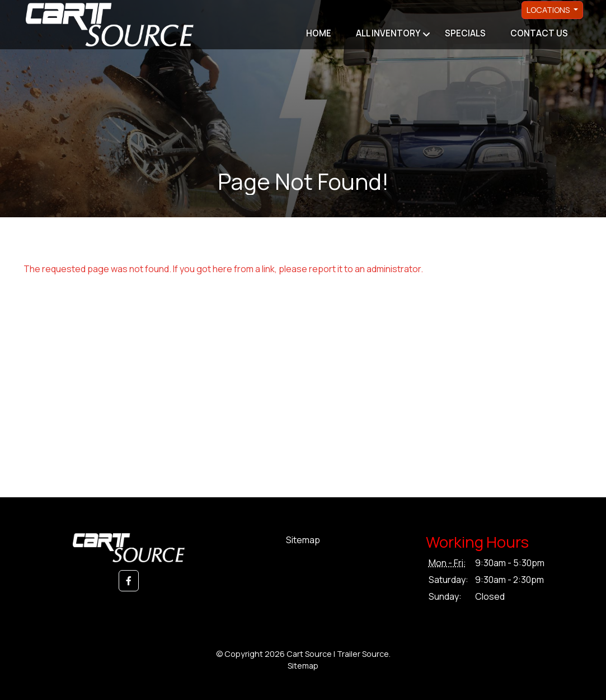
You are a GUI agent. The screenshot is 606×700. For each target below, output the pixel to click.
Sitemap (303, 540)
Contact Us (539, 33)
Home (319, 33)
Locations (549, 10)
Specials (465, 33)
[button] (129, 581)
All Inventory (388, 33)
